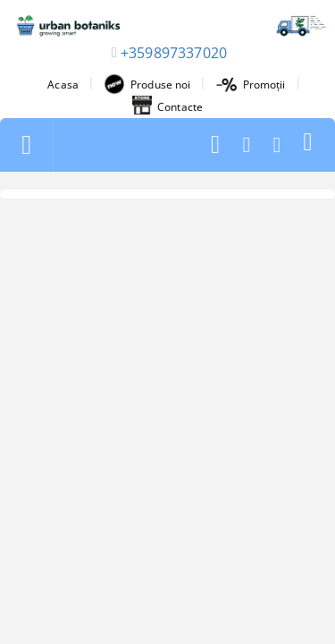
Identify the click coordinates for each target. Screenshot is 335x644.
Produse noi (147, 84)
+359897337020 (174, 53)
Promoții (251, 85)
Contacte (167, 106)
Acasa (63, 85)
